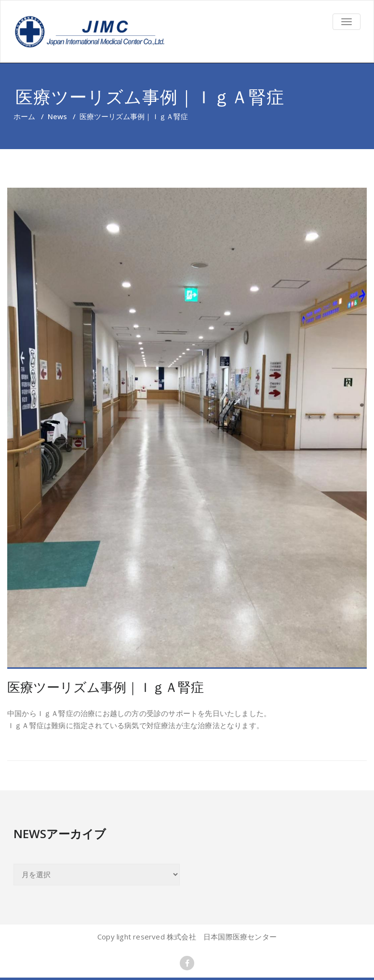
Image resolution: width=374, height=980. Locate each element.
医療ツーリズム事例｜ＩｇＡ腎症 (106, 687)
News (57, 116)
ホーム (24, 116)
